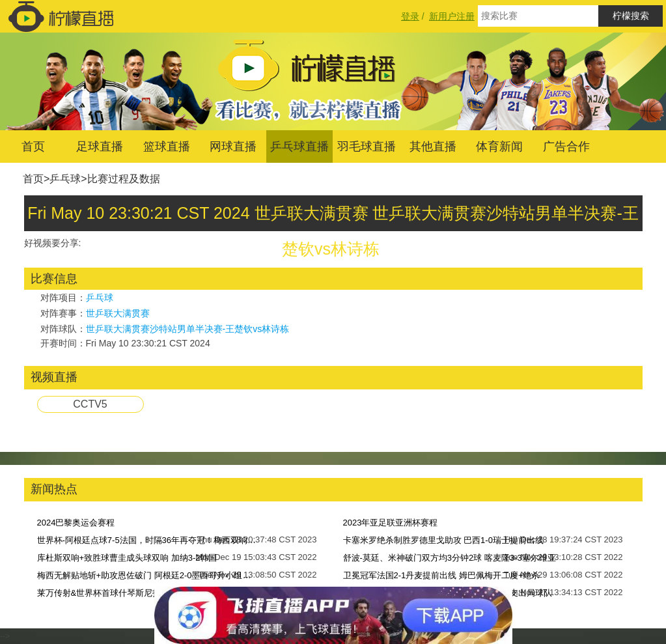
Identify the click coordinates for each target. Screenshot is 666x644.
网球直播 (233, 147)
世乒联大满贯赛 (118, 313)
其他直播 (433, 147)
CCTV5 (90, 404)
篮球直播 (167, 147)
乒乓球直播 (299, 147)
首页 (33, 147)
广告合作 (566, 147)
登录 (410, 16)
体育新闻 (499, 147)
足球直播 (100, 147)
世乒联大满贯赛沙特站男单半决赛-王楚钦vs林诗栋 (188, 329)
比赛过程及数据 (124, 179)
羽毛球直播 (367, 147)
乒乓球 (65, 179)
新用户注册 (452, 16)
